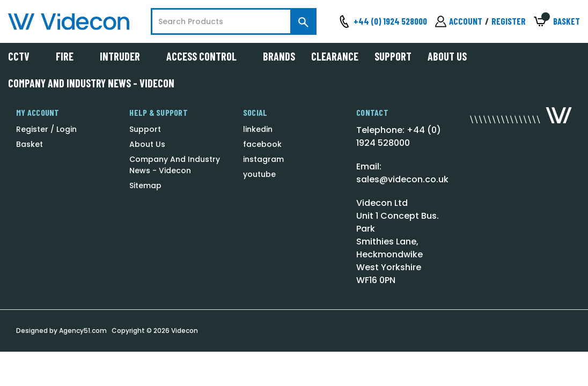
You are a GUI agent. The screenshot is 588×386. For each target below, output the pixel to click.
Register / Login (46, 129)
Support (393, 56)
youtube (259, 174)
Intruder (125, 56)
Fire (70, 56)
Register (509, 21)
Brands (279, 56)
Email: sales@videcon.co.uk (402, 173)
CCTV (24, 56)
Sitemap (145, 185)
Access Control (207, 56)
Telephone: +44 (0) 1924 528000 (399, 136)
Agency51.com (83, 331)
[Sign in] (459, 21)
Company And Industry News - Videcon (91, 83)
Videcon (185, 331)
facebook (262, 144)
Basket (30, 144)
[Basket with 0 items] (557, 22)
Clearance (335, 56)
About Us (447, 56)
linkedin (258, 129)
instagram (263, 159)
